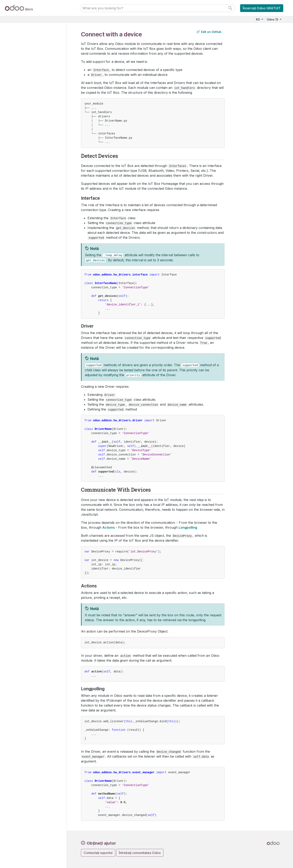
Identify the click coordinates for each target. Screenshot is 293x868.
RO (258, 19)
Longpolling (188, 527)
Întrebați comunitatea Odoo (140, 853)
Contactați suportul (98, 853)
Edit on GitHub (209, 32)
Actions (109, 527)
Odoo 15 (273, 19)
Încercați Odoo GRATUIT (262, 8)
